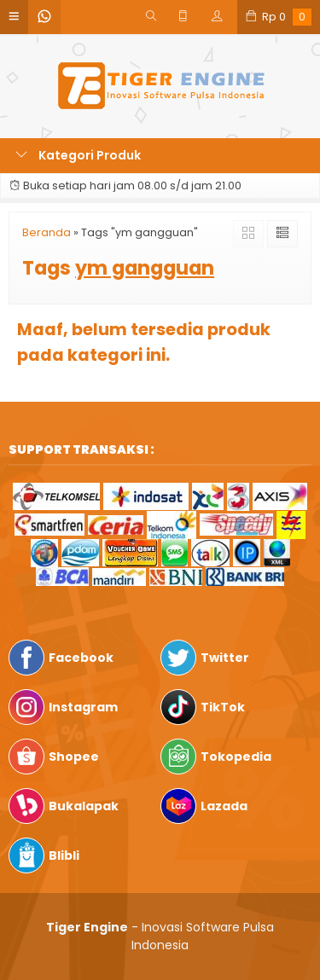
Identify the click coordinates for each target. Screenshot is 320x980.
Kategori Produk (78, 155)
